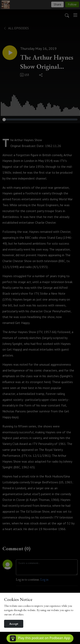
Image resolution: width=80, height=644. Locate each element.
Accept (14, 624)
